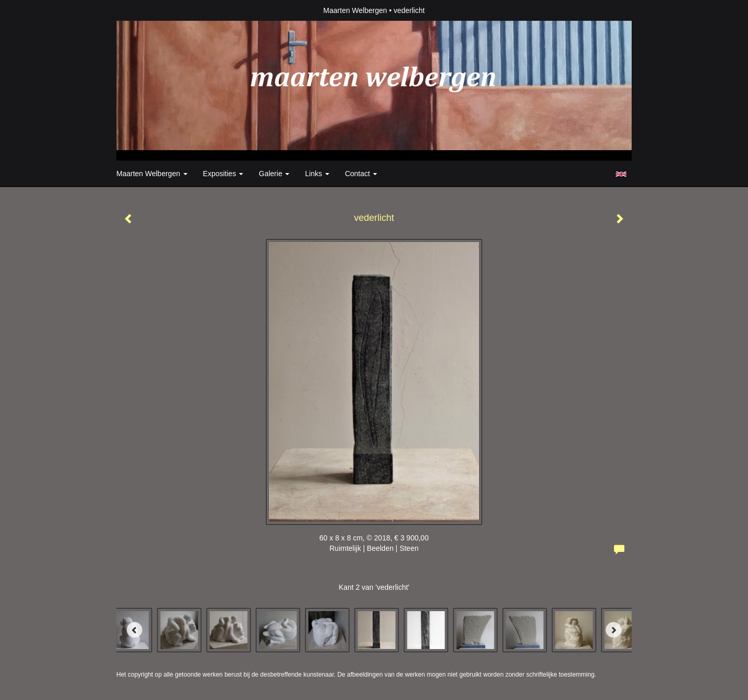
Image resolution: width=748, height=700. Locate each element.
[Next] (613, 630)
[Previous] (135, 630)
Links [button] (317, 174)
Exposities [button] (223, 174)
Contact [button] (361, 174)
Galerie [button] (274, 174)
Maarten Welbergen (355, 10)
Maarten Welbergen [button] (152, 174)
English (621, 174)
